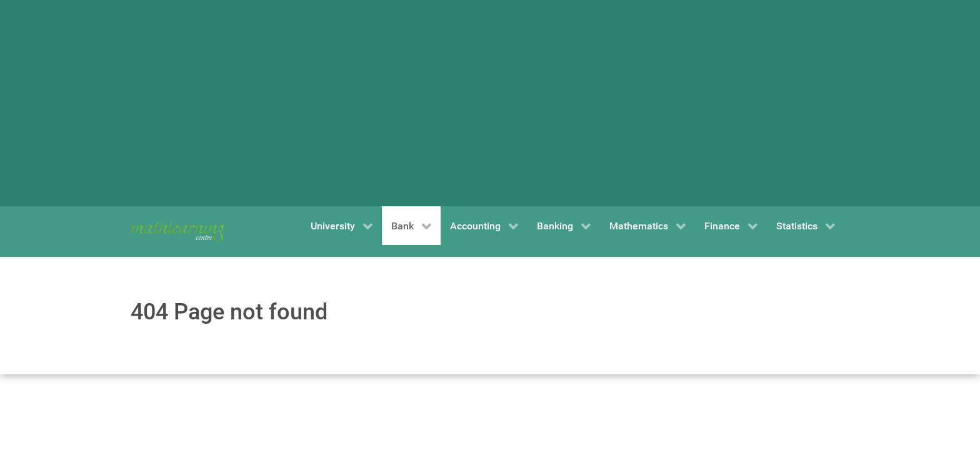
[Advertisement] (490, 103)
